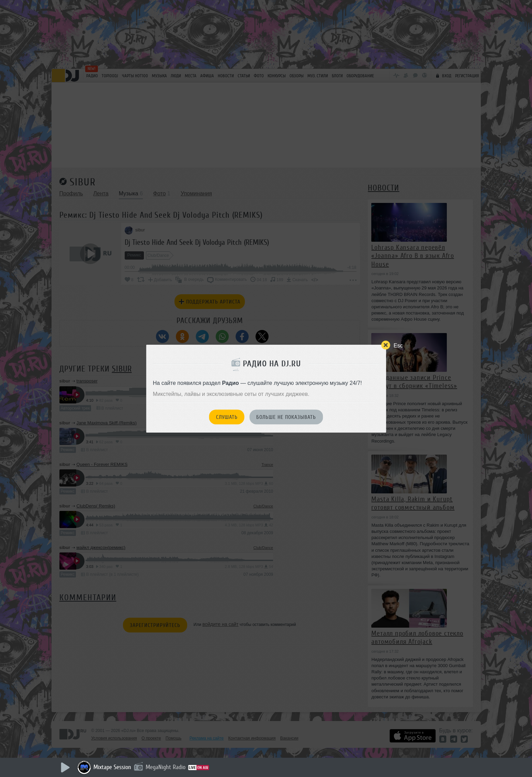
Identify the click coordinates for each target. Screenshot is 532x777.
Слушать (227, 417)
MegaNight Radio (166, 767)
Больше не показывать (286, 417)
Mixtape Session (112, 767)
